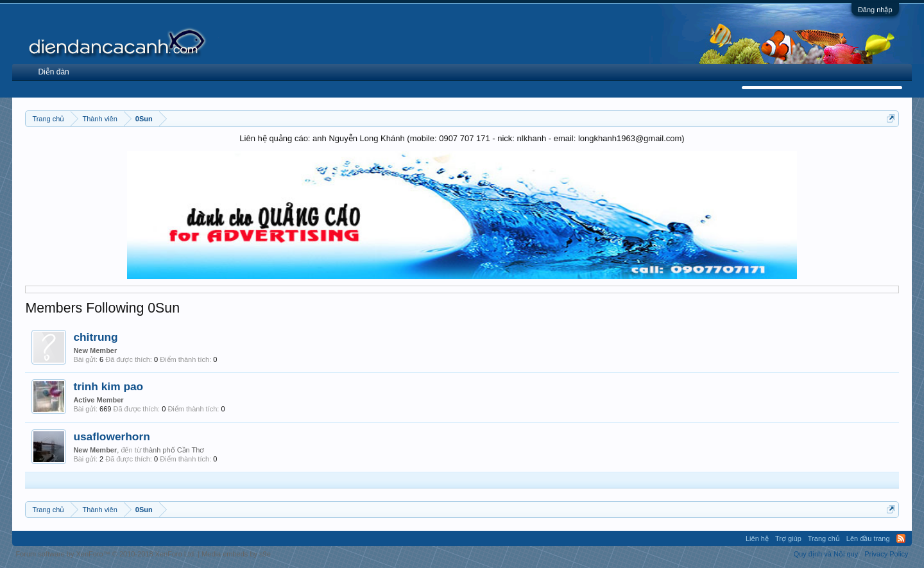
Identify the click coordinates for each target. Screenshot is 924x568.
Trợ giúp (788, 538)
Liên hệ (757, 538)
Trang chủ (824, 538)
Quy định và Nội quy (826, 554)
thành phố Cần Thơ (174, 450)
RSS (901, 538)
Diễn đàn (53, 72)
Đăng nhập (875, 10)
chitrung (95, 337)
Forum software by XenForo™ (106, 554)
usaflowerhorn (111, 436)
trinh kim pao (108, 386)
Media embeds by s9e (236, 554)
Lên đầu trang (868, 538)
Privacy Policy (886, 554)
